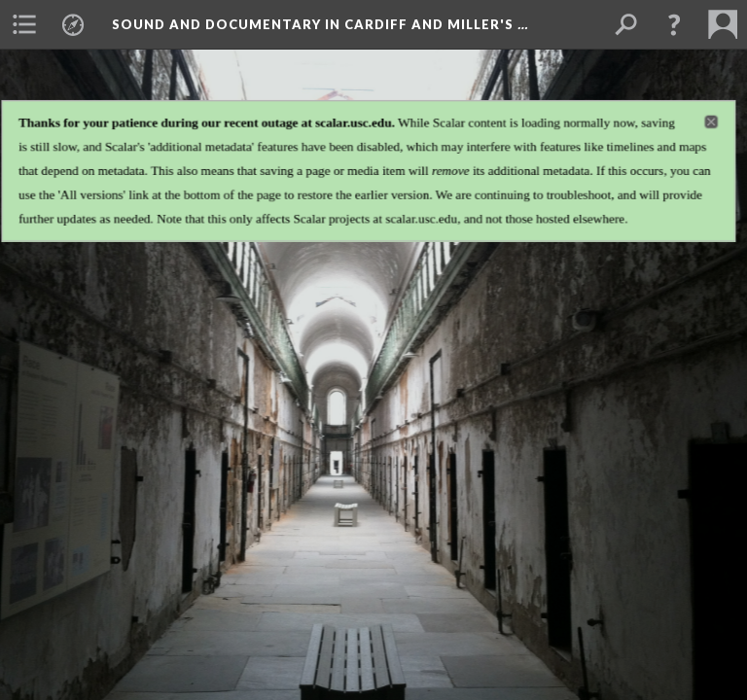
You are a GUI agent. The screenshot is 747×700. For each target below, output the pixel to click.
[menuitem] (24, 24)
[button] (674, 24)
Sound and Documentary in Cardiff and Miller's (320, 24)
